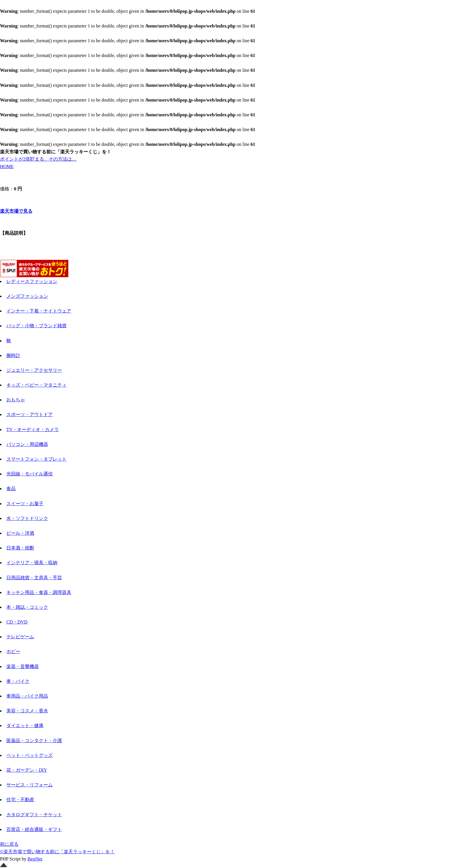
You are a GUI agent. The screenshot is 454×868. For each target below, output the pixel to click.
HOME (7, 167)
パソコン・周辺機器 (27, 444)
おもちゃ (16, 400)
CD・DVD (17, 622)
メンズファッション (27, 296)
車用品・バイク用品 (27, 696)
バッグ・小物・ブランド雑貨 (36, 326)
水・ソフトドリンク (27, 518)
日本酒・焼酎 (20, 548)
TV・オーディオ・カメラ (33, 430)
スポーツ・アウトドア (30, 414)
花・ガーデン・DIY (27, 770)
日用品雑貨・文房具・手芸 (34, 578)
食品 (11, 489)
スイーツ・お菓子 (25, 504)
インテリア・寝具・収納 (32, 563)
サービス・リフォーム (30, 785)
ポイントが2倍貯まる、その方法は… (38, 159)
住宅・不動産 (20, 800)
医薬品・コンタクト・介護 (34, 741)
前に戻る (9, 844)
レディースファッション (32, 281)
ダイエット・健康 (25, 726)
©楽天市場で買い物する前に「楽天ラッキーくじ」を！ (57, 852)
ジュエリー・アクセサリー (34, 370)
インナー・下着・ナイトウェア (39, 311)
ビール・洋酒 (20, 533)
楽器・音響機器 (23, 666)
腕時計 (13, 355)
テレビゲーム (20, 637)
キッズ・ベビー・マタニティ (36, 385)
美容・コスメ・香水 (27, 711)
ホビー (13, 651)
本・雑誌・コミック (27, 607)
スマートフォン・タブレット (36, 459)
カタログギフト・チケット (34, 815)
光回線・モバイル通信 (30, 474)
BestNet (35, 859)
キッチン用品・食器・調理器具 (39, 592)
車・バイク (18, 681)
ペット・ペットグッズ (30, 755)
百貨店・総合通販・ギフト (34, 829)
